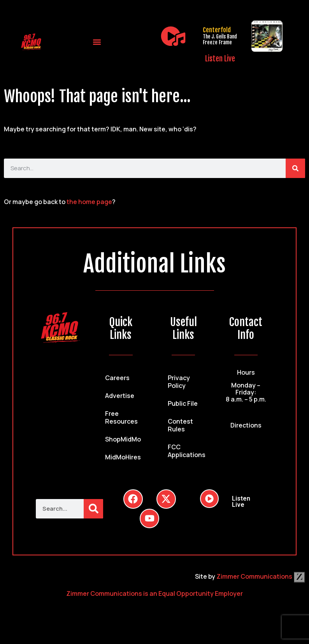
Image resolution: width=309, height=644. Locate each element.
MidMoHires (123, 457)
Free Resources (121, 417)
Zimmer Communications (261, 576)
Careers (117, 378)
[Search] (295, 168)
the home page (89, 202)
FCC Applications (187, 451)
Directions (246, 425)
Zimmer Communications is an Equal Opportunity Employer (154, 593)
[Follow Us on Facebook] (133, 499)
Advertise (120, 396)
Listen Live (220, 59)
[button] (97, 42)
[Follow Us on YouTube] (149, 518)
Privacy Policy (179, 382)
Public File (183, 403)
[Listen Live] (173, 36)
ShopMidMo (123, 439)
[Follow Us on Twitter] (166, 499)
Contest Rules (180, 425)
